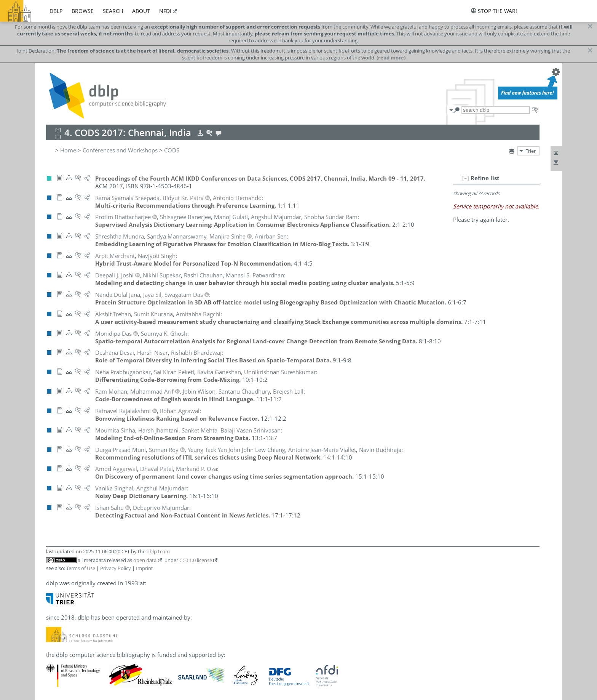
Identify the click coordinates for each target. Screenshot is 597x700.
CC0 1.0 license (196, 560)
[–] (466, 178)
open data (145, 560)
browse (83, 11)
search (113, 11)
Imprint (144, 568)
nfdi (165, 11)
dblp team (158, 551)
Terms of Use (81, 568)
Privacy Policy (116, 568)
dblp (56, 11)
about (141, 11)
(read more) (391, 58)
